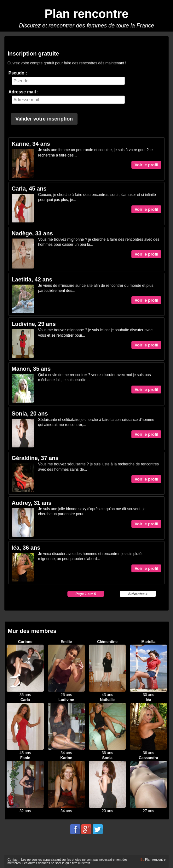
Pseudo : (18, 73)
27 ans (148, 811)
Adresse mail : (24, 92)
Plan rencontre (86, 14)
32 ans (25, 811)
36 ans (25, 695)
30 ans (148, 695)
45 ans (25, 753)
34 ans (66, 753)
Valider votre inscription (44, 119)
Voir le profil (146, 165)
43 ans (107, 695)
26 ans (66, 695)
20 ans (107, 811)
